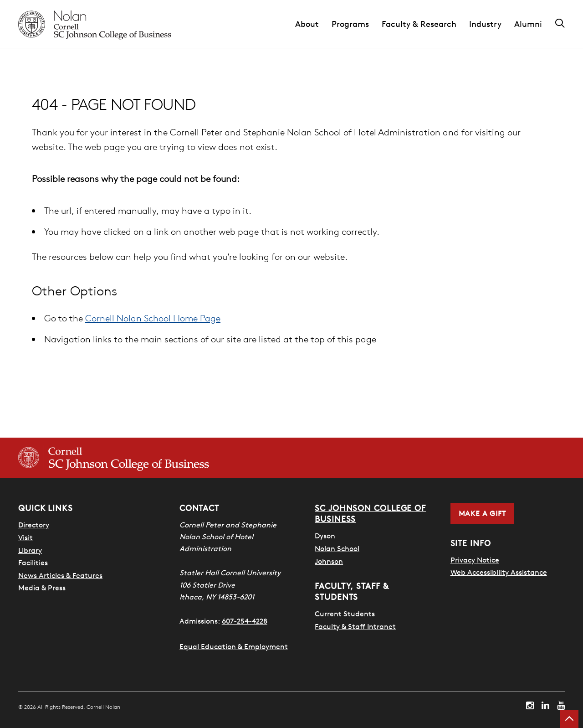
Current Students (345, 614)
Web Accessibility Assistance (499, 572)
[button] (313, 24)
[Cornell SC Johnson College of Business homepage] (114, 458)
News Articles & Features (60, 575)
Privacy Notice (475, 560)
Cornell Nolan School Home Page (153, 318)
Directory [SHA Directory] (34, 525)
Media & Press (42, 588)
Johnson (329, 561)
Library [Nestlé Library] (30, 550)
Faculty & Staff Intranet (355, 626)
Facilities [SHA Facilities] (33, 563)
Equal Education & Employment (234, 646)
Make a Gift (482, 513)
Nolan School (337, 548)
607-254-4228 (245, 621)
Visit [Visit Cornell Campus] (26, 537)
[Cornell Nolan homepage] (95, 24)
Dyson (325, 536)
